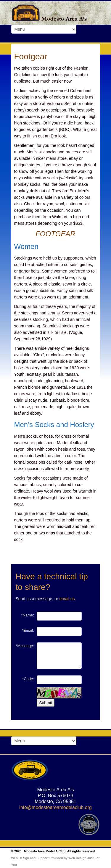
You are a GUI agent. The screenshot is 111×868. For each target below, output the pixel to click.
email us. (67, 599)
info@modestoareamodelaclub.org (55, 807)
